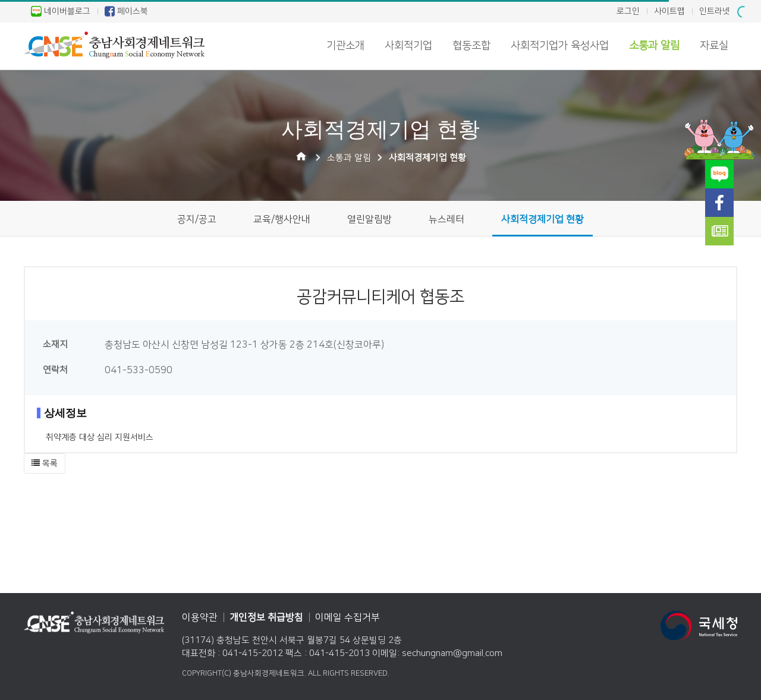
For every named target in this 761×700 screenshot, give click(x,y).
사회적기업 (408, 46)
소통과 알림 (654, 46)
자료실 (714, 46)
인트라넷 (715, 11)
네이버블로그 (61, 11)
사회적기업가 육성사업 (560, 46)
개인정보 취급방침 (266, 617)
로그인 (628, 11)
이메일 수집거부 (348, 617)
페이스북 (126, 11)
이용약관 (200, 617)
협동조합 (471, 46)
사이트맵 (669, 11)
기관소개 (345, 46)
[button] (45, 463)
